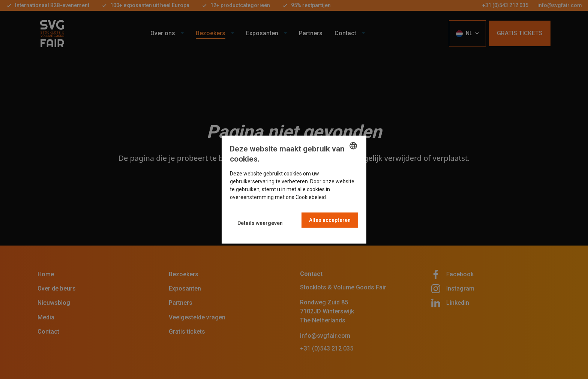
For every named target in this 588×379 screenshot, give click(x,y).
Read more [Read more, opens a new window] (341, 197)
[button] (260, 223)
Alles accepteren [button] (330, 220)
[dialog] (294, 189)
